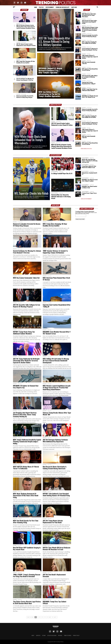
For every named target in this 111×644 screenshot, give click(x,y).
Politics (41, 7)
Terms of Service (68, 635)
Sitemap (44, 635)
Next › (50, 617)
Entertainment (50, 7)
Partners (60, 635)
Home (36, 7)
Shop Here (74, 7)
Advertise (38, 635)
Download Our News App (63, 7)
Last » (55, 617)
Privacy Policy (76, 635)
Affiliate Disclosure (52, 635)
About (33, 635)
